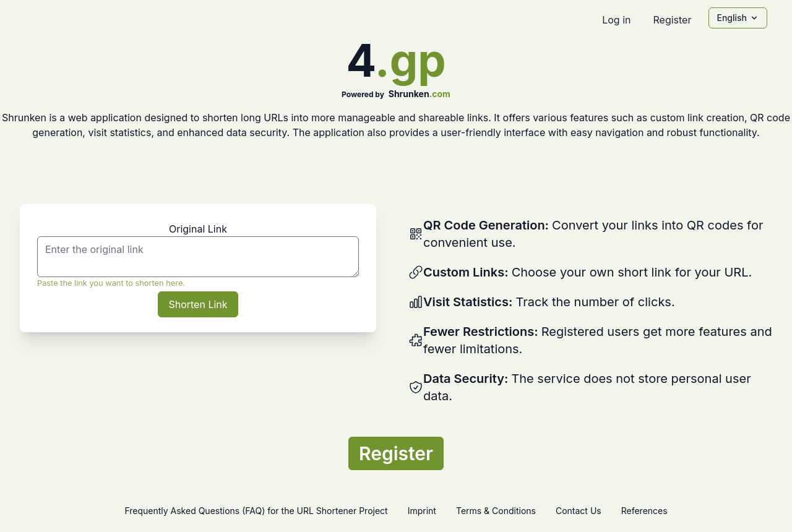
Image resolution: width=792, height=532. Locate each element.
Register (672, 20)
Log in (616, 20)
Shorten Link (198, 304)
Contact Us (579, 511)
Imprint (422, 511)
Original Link (198, 229)
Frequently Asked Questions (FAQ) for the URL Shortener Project (256, 511)
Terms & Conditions (496, 511)
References (644, 511)
